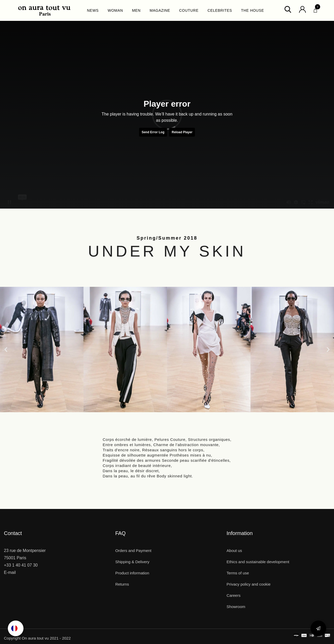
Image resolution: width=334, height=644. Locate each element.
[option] (16, 628)
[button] (6, 350)
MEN (136, 10)
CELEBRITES (220, 10)
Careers (233, 595)
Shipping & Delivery (132, 562)
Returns (122, 584)
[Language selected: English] (16, 628)
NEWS (93, 10)
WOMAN (115, 10)
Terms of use (238, 573)
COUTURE (189, 10)
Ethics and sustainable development (258, 562)
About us (234, 551)
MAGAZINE (160, 10)
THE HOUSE (253, 10)
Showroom (236, 607)
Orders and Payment (133, 551)
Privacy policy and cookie (248, 584)
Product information (132, 573)
